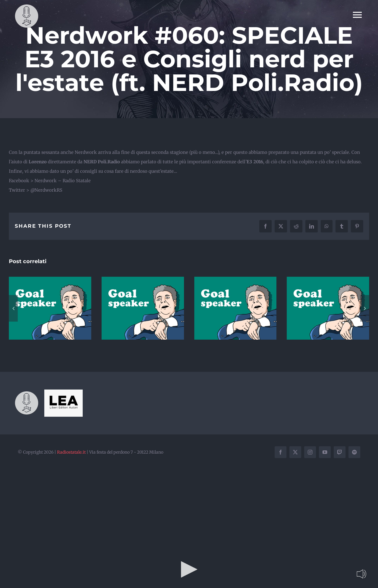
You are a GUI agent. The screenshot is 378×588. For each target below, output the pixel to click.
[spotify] (354, 452)
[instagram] (310, 452)
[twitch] (340, 452)
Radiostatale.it (71, 452)
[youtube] (325, 452)
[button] (13, 308)
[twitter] (295, 452)
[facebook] (281, 452)
